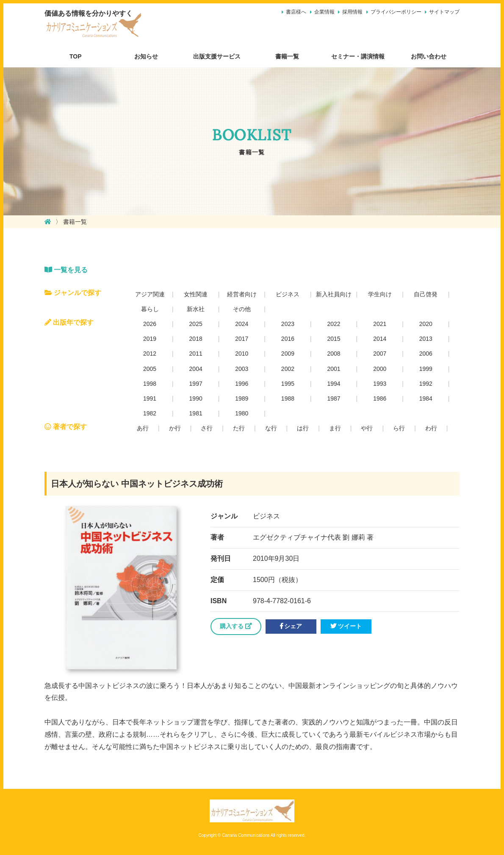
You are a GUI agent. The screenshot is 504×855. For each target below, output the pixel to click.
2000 (380, 369)
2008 (334, 354)
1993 (380, 384)
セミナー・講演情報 (358, 56)
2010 (242, 354)
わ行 (431, 428)
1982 (150, 413)
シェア (291, 626)
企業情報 (324, 12)
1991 (150, 398)
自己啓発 (426, 294)
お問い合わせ (429, 56)
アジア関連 (150, 294)
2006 (426, 354)
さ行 (207, 428)
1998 (150, 384)
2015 (334, 339)
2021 (380, 324)
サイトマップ (444, 12)
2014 (380, 339)
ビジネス (288, 294)
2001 (334, 369)
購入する (236, 626)
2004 (196, 369)
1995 (288, 384)
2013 (426, 339)
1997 (196, 384)
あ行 (143, 428)
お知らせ (146, 56)
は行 (303, 428)
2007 (380, 354)
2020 (426, 324)
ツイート (346, 626)
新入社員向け (334, 294)
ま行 (335, 428)
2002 (288, 369)
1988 (288, 398)
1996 (242, 384)
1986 (380, 398)
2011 (196, 354)
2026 (150, 324)
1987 (334, 398)
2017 (242, 339)
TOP (76, 56)
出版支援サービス (217, 56)
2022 (334, 324)
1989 (242, 398)
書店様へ (296, 12)
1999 (426, 369)
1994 (334, 384)
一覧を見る (66, 270)
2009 (288, 354)
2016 (288, 339)
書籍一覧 (287, 56)
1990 (196, 398)
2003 (242, 369)
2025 (196, 324)
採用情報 (352, 12)
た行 (239, 428)
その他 (242, 309)
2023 (288, 324)
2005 (150, 369)
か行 (175, 428)
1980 (242, 413)
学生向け (380, 294)
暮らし (150, 309)
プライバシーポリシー (396, 12)
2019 (150, 339)
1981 (196, 413)
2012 (150, 354)
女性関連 (196, 294)
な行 (271, 428)
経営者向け (242, 294)
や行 (367, 428)
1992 (426, 384)
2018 (196, 339)
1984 (426, 398)
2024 (242, 324)
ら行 (399, 428)
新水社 (196, 309)
